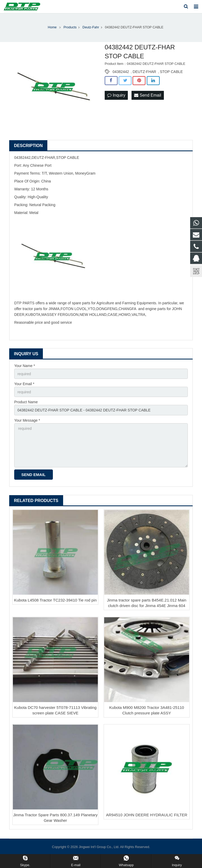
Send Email (148, 95)
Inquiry (116, 95)
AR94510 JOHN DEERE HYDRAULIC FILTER (147, 815)
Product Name (26, 402)
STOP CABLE (171, 72)
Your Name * (25, 366)
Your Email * (24, 384)
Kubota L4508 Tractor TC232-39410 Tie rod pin (55, 600)
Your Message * (27, 420)
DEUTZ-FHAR (144, 72)
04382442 (121, 72)
